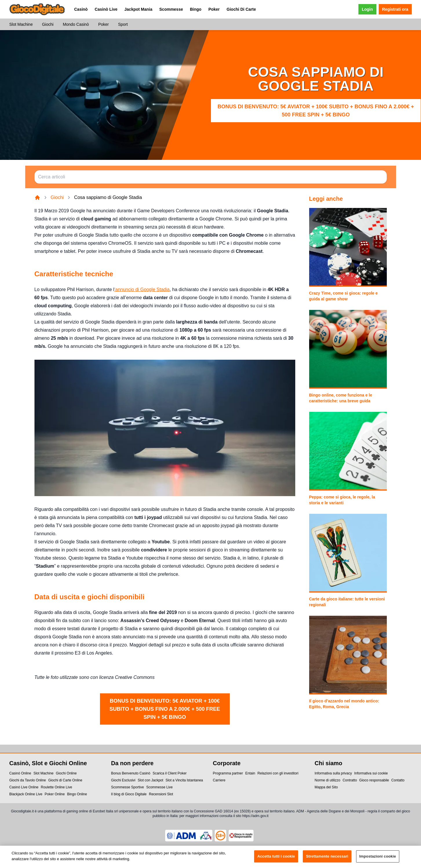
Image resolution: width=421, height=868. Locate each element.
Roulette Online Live (57, 787)
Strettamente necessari (327, 859)
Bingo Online (77, 794)
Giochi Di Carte (241, 9)
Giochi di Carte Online (65, 780)
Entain (250, 773)
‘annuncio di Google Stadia (142, 289)
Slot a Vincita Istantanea (184, 780)
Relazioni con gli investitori (278, 773)
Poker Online (55, 794)
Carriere (219, 780)
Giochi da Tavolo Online (28, 780)
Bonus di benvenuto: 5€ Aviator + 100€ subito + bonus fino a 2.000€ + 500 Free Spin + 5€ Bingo (316, 111)
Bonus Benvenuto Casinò (131, 773)
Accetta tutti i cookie (276, 859)
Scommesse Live (160, 787)
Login (367, 9)
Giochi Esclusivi (123, 780)
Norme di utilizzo (328, 780)
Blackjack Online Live (26, 794)
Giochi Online (66, 773)
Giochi (48, 24)
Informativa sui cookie (371, 773)
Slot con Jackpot (150, 780)
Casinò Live (106, 9)
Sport (123, 24)
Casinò (81, 9)
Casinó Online (20, 773)
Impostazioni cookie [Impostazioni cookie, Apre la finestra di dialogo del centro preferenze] (378, 859)
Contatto (398, 780)
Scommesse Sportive (127, 787)
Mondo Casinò (76, 24)
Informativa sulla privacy (333, 773)
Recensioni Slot (161, 794)
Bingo (196, 9)
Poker (214, 9)
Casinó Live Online (24, 787)
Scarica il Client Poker (170, 773)
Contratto (350, 780)
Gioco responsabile (374, 780)
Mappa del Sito (326, 787)
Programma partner (228, 773)
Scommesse (171, 9)
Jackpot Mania (138, 9)
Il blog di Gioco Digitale (129, 794)
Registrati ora (395, 9)
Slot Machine (21, 24)
